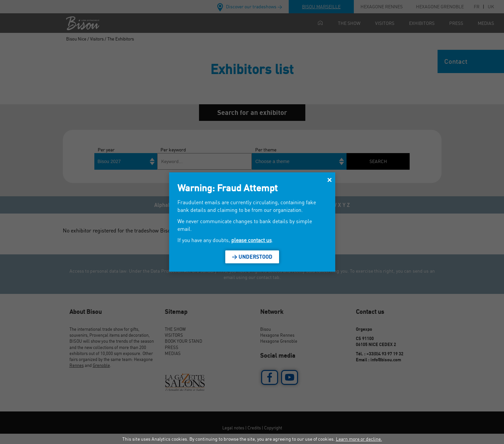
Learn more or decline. (359, 439)
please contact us (252, 240)
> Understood (252, 257)
